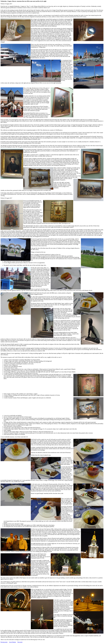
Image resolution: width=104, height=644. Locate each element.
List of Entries (13, 642)
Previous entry (4, 642)
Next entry (20, 642)
